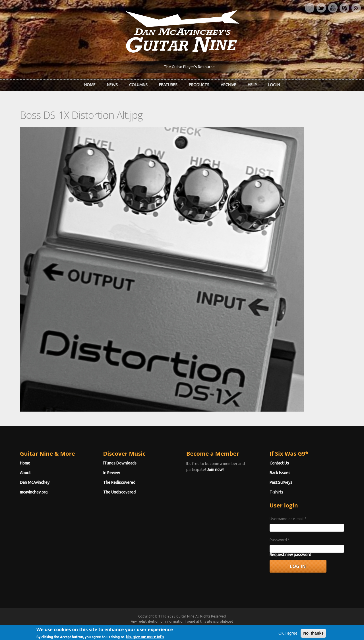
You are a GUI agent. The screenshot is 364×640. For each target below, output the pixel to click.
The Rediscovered (119, 482)
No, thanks (313, 635)
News (112, 85)
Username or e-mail (288, 519)
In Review (112, 473)
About (25, 473)
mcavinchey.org (34, 492)
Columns (138, 85)
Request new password (290, 555)
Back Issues (280, 473)
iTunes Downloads (120, 463)
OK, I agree (288, 635)
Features (168, 85)
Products (199, 85)
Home (90, 85)
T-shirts (276, 492)
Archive (228, 85)
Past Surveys (281, 482)
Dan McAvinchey (35, 482)
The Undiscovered (119, 492)
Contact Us (279, 463)
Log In (274, 85)
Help (252, 85)
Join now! (215, 470)
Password (280, 540)
